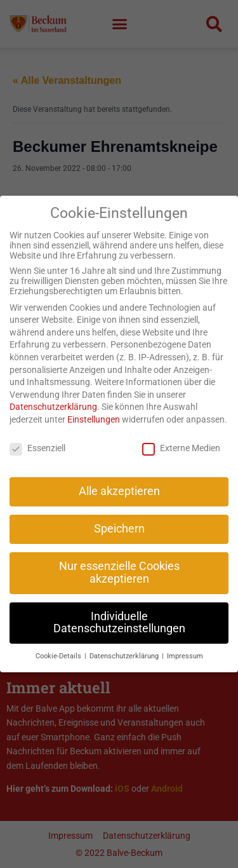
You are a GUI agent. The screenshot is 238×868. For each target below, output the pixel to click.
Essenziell (37, 434)
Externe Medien (181, 434)
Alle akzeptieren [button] (119, 478)
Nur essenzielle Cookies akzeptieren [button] (119, 559)
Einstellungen (94, 405)
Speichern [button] (119, 515)
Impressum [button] (185, 643)
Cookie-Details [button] (59, 643)
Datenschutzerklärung (53, 393)
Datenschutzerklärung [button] (125, 643)
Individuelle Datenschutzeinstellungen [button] (119, 609)
